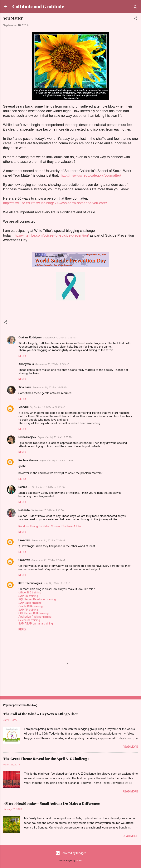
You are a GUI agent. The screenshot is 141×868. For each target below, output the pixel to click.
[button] (136, 19)
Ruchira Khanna (28, 460)
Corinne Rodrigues (30, 337)
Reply (22, 356)
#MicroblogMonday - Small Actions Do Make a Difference (51, 803)
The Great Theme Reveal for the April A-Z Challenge (46, 759)
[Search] (136, 8)
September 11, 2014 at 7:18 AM (48, 540)
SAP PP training (28, 610)
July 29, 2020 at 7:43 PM (57, 583)
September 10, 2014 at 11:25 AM (55, 437)
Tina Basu (25, 387)
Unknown (24, 540)
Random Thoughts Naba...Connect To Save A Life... (51, 526)
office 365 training (30, 592)
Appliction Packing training (35, 617)
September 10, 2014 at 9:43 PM (48, 510)
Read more (130, 747)
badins (79, 861)
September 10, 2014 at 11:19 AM (47, 407)
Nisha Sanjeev (27, 437)
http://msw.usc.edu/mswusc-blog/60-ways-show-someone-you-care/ (55, 203)
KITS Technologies (30, 583)
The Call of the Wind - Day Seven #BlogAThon (41, 714)
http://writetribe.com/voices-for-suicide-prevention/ (51, 235)
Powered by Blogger (71, 853)
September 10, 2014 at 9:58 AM (52, 364)
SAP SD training (28, 596)
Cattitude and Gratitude (38, 6)
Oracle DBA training (31, 606)
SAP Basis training (30, 603)
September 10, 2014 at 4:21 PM (56, 460)
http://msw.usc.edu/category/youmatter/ (91, 175)
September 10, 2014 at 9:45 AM (60, 338)
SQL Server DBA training (34, 613)
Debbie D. (24, 487)
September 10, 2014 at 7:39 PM (49, 487)
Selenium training (29, 620)
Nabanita (24, 510)
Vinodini (23, 407)
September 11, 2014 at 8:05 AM (48, 560)
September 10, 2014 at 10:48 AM (50, 387)
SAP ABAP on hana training (36, 624)
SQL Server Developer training (37, 599)
